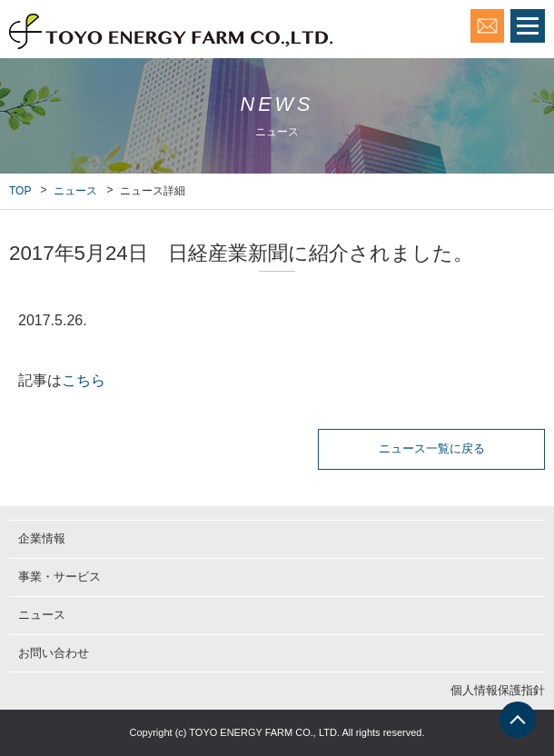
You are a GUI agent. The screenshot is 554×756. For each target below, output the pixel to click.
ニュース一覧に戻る (432, 448)
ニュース (75, 191)
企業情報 (42, 538)
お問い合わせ (54, 653)
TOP (20, 191)
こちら (84, 380)
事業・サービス (59, 577)
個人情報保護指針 (498, 690)
